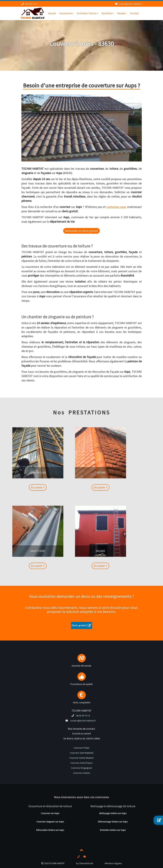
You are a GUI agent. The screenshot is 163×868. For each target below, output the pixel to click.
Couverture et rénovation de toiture (50, 806)
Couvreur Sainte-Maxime (81, 758)
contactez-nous (116, 207)
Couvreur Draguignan (81, 768)
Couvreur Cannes (82, 773)
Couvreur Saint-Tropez (81, 763)
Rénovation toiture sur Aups (50, 830)
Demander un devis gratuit (81, 231)
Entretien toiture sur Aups (113, 830)
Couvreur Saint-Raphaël (82, 753)
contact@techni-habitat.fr (130, 4)
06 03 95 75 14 (31, 4)
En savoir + (20, 487)
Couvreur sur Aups (50, 813)
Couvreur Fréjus (81, 748)
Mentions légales (113, 863)
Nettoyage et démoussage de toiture (113, 806)
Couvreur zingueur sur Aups (50, 822)
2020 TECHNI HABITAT (53, 863)
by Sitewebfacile (85, 863)
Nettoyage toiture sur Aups (113, 813)
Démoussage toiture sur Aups (113, 822)
